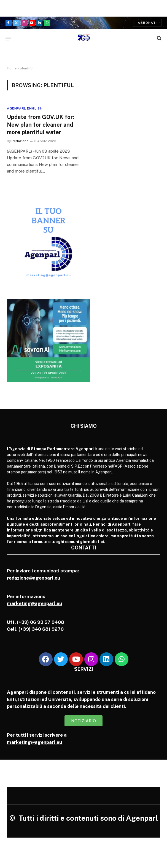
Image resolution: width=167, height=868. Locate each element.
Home (12, 68)
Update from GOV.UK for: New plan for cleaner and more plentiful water (41, 124)
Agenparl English (25, 108)
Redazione (20, 141)
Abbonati (147, 23)
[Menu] (8, 38)
